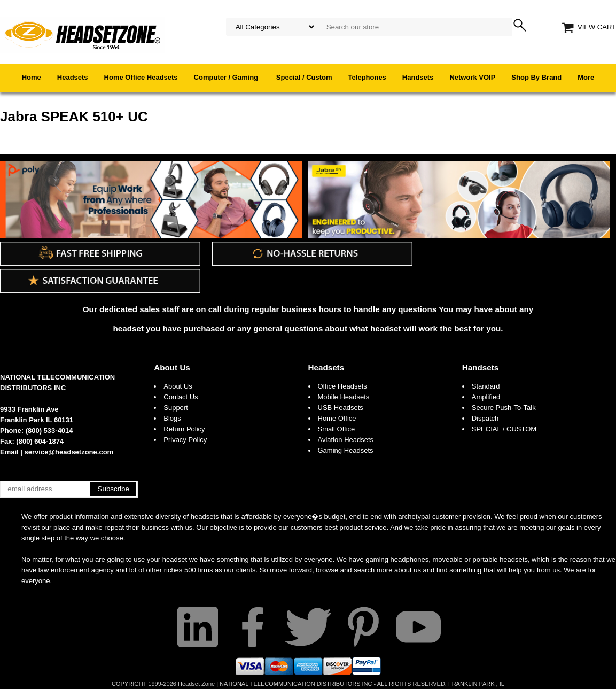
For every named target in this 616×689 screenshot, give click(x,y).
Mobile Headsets (344, 397)
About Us (172, 367)
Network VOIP (472, 77)
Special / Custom (304, 77)
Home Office (337, 418)
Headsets (73, 77)
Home (32, 77)
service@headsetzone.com (69, 452)
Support (176, 408)
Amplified (486, 397)
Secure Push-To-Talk (504, 408)
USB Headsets (341, 408)
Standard (486, 386)
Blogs (172, 418)
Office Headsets (342, 386)
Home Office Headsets (141, 77)
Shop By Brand (536, 77)
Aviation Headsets (346, 440)
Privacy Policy (185, 440)
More (586, 77)
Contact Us (181, 397)
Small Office (337, 429)
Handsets (418, 77)
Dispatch (485, 418)
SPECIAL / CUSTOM (504, 429)
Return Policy (184, 429)
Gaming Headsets (346, 450)
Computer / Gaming (227, 77)
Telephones (367, 77)
